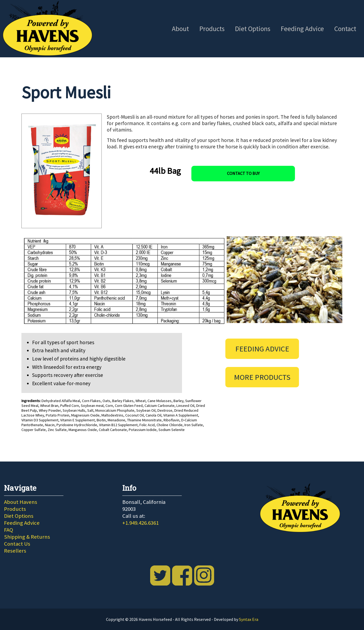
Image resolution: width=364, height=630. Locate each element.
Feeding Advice (302, 29)
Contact (345, 29)
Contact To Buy (243, 173)
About (180, 29)
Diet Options (253, 29)
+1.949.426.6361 (141, 523)
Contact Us (17, 544)
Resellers (15, 551)
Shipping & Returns (27, 537)
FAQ (9, 530)
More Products (262, 377)
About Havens (21, 502)
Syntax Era (249, 619)
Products (212, 29)
